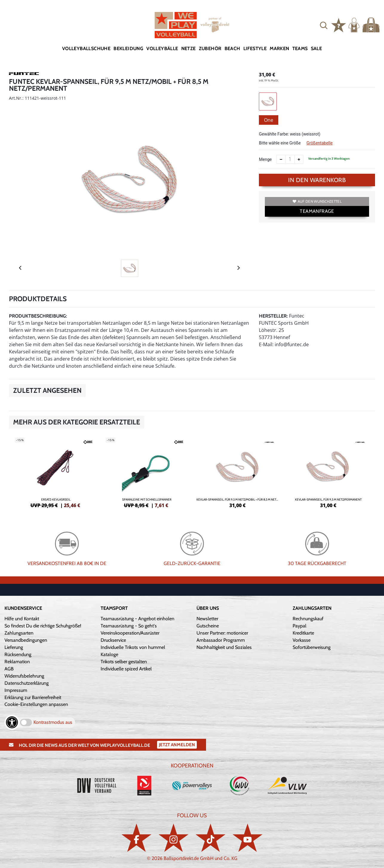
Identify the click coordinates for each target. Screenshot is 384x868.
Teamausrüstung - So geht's (129, 626)
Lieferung (14, 647)
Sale (317, 49)
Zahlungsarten (19, 633)
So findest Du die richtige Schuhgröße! (43, 626)
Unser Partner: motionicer (222, 633)
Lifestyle (255, 49)
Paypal (299, 626)
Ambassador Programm (221, 640)
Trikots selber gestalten (124, 662)
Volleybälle (162, 49)
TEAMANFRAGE (317, 211)
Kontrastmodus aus (53, 722)
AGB (9, 669)
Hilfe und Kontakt (22, 619)
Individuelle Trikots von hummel (133, 647)
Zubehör (210, 49)
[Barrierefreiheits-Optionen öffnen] (12, 722)
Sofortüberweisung (312, 647)
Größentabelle (319, 143)
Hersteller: (273, 316)
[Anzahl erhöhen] (299, 159)
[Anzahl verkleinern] (281, 159)
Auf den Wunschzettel (317, 201)
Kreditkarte (303, 633)
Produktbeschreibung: (38, 316)
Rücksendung (18, 654)
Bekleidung (128, 49)
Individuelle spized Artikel (126, 669)
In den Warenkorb (317, 180)
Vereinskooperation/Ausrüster (130, 633)
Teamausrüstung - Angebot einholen (138, 619)
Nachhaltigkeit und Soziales (224, 647)
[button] (324, 25)
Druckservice (113, 640)
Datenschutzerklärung (27, 683)
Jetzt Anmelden (177, 745)
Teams (300, 49)
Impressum (16, 690)
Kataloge (109, 654)
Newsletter (207, 619)
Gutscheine (208, 626)
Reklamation (17, 662)
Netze (189, 49)
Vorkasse (302, 640)
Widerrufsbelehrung (24, 676)
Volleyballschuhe (86, 49)
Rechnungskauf (308, 619)
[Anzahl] (290, 159)
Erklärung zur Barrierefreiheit (33, 697)
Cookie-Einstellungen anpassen (36, 704)
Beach (232, 49)
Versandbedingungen (26, 640)
